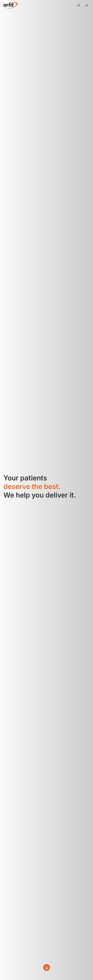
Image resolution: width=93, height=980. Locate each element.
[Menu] (87, 5)
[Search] (79, 5)
